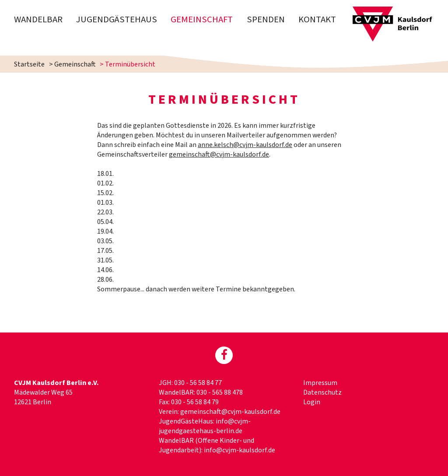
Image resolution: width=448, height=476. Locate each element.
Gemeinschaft (202, 19)
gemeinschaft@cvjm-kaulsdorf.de (219, 154)
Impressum (320, 383)
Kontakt (317, 19)
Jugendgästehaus (117, 19)
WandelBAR (38, 19)
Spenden (266, 19)
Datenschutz (322, 392)
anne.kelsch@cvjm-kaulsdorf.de (245, 145)
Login (312, 402)
